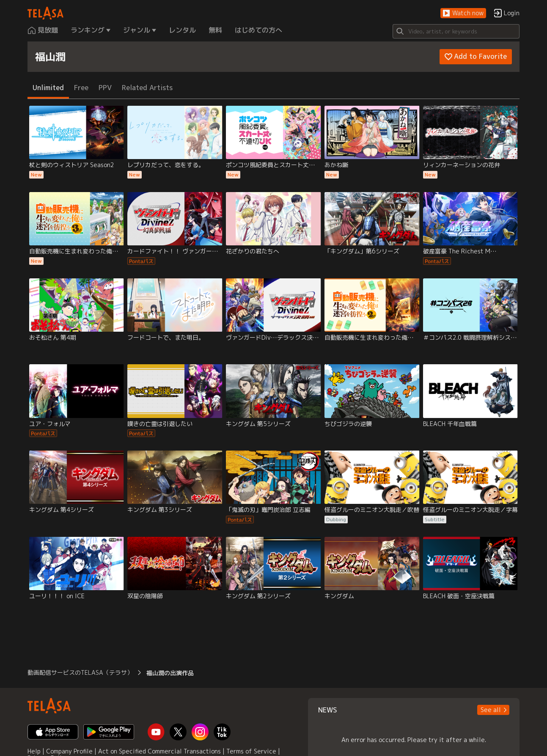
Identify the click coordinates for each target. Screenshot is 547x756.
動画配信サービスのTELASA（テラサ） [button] (80, 672)
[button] (463, 13)
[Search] (456, 31)
